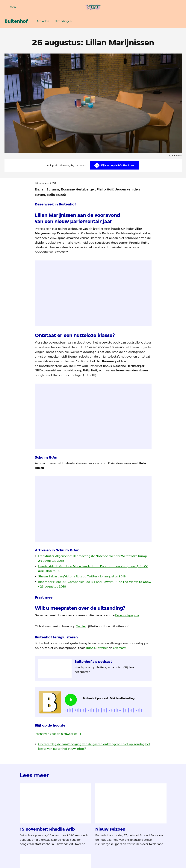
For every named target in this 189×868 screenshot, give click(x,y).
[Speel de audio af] (71, 700)
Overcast (119, 648)
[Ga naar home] (93, 7)
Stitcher (102, 648)
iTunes (90, 648)
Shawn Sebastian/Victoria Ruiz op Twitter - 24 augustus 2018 (82, 576)
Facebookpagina (127, 615)
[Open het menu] (11, 7)
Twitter (81, 626)
